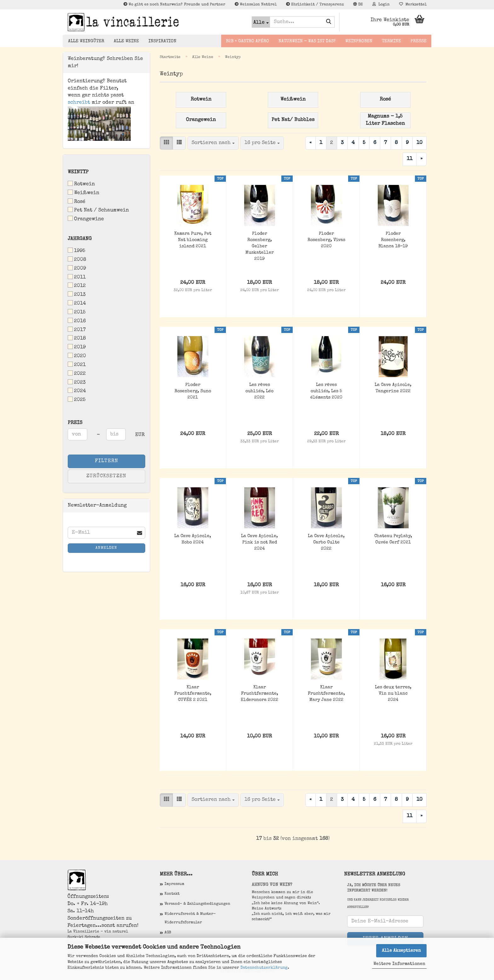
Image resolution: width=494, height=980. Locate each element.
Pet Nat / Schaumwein (98, 210)
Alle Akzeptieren (401, 951)
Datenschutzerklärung (264, 968)
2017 (77, 330)
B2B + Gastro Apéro (247, 41)
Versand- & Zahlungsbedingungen (197, 904)
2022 (77, 373)
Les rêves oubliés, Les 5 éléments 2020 (326, 391)
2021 (77, 365)
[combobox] (213, 143)
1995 (77, 251)
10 (419, 143)
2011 (77, 277)
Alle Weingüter (86, 41)
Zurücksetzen (106, 476)
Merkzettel (413, 4)
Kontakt (172, 894)
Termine (391, 41)
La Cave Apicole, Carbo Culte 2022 (326, 542)
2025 (77, 400)
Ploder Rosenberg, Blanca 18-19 (393, 240)
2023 (77, 382)
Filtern (106, 461)
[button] (358, 5)
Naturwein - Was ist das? (307, 41)
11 (410, 159)
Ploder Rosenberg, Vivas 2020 (326, 240)
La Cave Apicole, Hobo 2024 (193, 539)
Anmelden (106, 548)
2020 (77, 356)
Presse (419, 41)
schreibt (79, 103)
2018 (77, 338)
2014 (77, 303)
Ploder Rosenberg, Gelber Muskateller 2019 (260, 246)
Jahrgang (80, 239)
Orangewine (86, 219)
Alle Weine (126, 41)
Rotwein (81, 184)
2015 (77, 312)
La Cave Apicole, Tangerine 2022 (393, 388)
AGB (168, 933)
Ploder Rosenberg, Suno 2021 (193, 391)
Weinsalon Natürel (256, 4)
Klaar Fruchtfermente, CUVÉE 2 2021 (193, 694)
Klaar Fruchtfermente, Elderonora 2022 (259, 694)
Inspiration (162, 41)
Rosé (77, 201)
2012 (77, 286)
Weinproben (359, 41)
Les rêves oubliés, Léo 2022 (259, 391)
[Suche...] (261, 22)
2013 (77, 294)
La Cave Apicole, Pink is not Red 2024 (259, 542)
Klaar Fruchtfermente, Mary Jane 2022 (326, 694)
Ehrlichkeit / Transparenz (315, 4)
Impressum (174, 884)
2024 (77, 391)
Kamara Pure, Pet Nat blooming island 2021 (193, 240)
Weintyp (78, 172)
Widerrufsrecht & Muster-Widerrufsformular (190, 919)
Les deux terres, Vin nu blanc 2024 (393, 694)
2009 (77, 268)
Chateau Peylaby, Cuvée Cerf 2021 (393, 539)
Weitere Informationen (399, 964)
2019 (77, 347)
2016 (77, 321)
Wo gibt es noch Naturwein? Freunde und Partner (174, 4)
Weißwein (83, 193)
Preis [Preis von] (75, 423)
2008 (77, 259)
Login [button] (381, 4)
